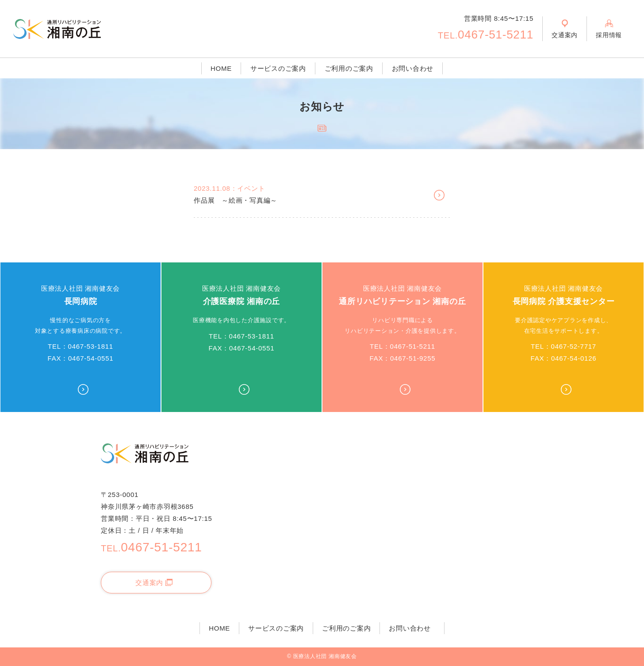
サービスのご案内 (278, 68)
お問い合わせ (413, 68)
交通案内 (154, 583)
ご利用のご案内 (349, 68)
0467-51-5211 (486, 35)
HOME (221, 68)
